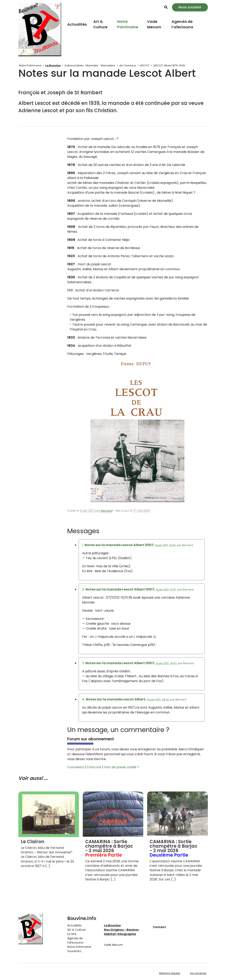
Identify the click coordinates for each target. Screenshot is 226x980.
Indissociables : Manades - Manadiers (90, 65)
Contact (159, 927)
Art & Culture (100, 24)
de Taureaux (128, 65)
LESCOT (145, 65)
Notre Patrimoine (128, 24)
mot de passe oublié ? (121, 767)
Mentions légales (170, 973)
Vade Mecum (154, 24)
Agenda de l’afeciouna (182, 24)
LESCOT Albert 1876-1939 (169, 65)
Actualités (77, 24)
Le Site (72, 934)
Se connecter (198, 973)
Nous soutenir (190, 7)
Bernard (107, 511)
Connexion (76, 767)
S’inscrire (94, 767)
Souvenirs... (75, 951)
